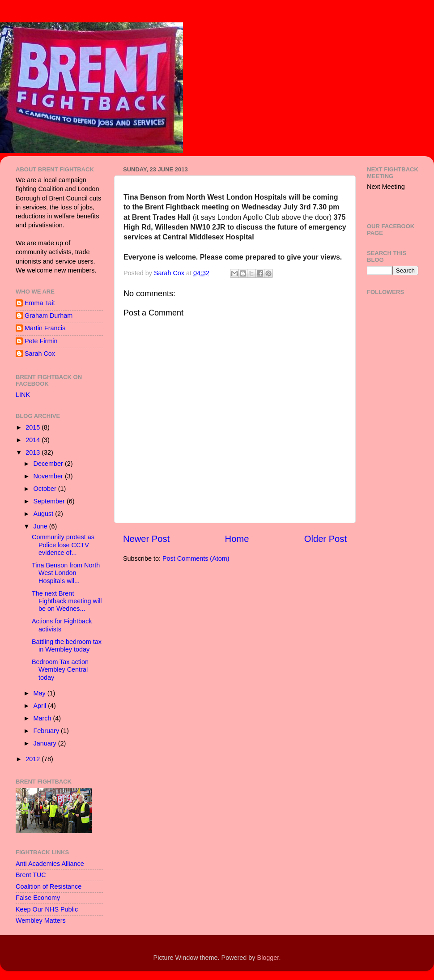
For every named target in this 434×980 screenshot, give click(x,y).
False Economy (38, 898)
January (46, 743)
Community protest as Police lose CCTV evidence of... (63, 545)
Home (237, 539)
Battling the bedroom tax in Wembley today (67, 646)
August (45, 514)
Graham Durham (49, 315)
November (49, 476)
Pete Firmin (41, 341)
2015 (34, 427)
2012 (34, 759)
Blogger (268, 958)
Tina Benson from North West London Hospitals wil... (66, 573)
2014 (34, 440)
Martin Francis (45, 328)
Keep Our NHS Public (47, 909)
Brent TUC (31, 875)
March (43, 718)
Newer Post (146, 539)
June (41, 526)
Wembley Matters (41, 920)
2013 (34, 452)
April (41, 706)
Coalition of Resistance (49, 886)
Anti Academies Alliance (50, 864)
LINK (23, 395)
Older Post (325, 539)
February (47, 731)
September (50, 501)
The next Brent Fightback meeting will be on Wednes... (67, 601)
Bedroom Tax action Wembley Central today (60, 670)
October (46, 489)
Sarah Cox (40, 354)
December (49, 464)
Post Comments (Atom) (196, 558)
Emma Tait (40, 303)
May (40, 693)
